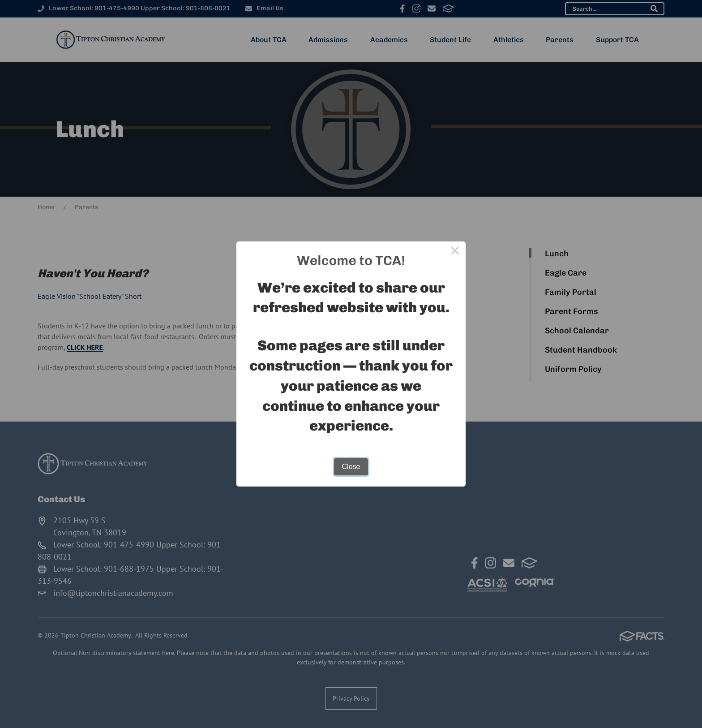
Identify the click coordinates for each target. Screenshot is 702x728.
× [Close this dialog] (455, 252)
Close (351, 467)
